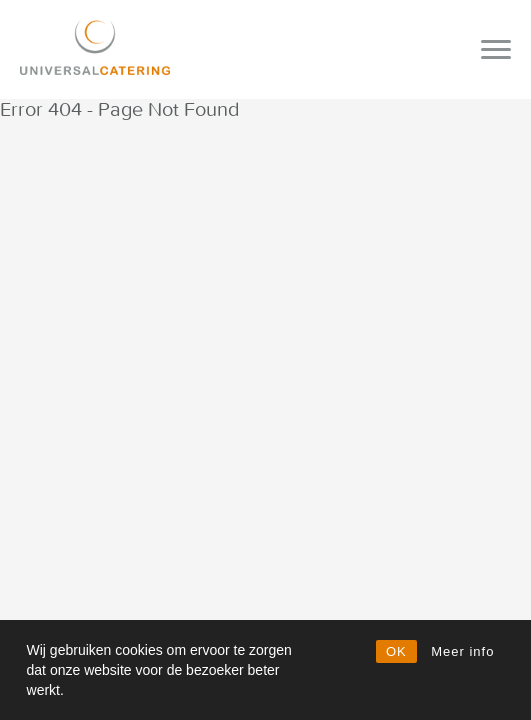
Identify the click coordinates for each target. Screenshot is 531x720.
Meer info (462, 651)
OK (396, 651)
